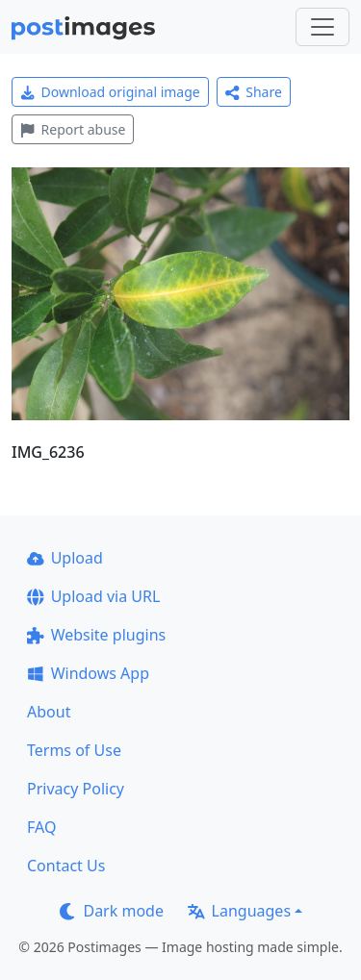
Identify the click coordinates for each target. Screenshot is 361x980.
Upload (65, 558)
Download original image (110, 92)
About (49, 712)
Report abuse (73, 129)
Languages (239, 911)
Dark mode (112, 911)
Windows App (88, 673)
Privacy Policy (76, 789)
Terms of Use (74, 750)
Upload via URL (93, 596)
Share (254, 92)
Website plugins (96, 635)
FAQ (41, 827)
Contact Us (66, 866)
